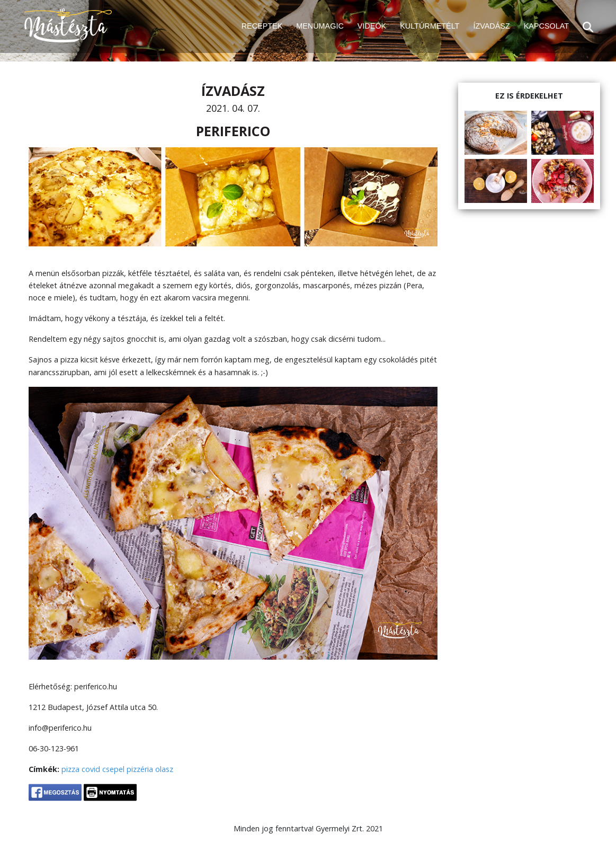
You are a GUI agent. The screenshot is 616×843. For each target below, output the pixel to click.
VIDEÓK (372, 26)
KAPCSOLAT (546, 26)
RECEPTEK (262, 26)
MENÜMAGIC (320, 26)
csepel (113, 769)
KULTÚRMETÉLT (430, 26)
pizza (70, 769)
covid (91, 769)
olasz (164, 769)
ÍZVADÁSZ (491, 26)
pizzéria (140, 769)
